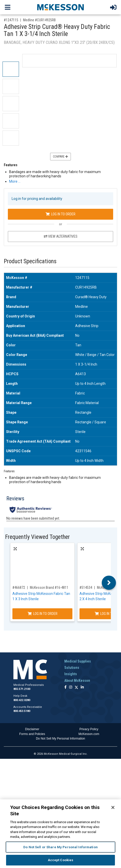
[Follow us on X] (76, 687)
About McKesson (77, 681)
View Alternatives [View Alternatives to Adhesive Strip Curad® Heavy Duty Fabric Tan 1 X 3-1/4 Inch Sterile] (61, 236)
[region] (61, 834)
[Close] (113, 807)
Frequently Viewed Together (37, 537)
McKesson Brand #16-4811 (49, 588)
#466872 (19, 588)
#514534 (86, 588)
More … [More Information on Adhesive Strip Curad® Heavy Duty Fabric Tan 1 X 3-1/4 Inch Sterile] (15, 181)
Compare (61, 157)
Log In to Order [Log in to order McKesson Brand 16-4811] (43, 614)
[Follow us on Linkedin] (82, 687)
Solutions (72, 668)
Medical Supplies (78, 661)
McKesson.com (89, 734)
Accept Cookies (61, 860)
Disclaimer (32, 729)
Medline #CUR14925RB (39, 20)
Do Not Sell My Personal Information (61, 739)
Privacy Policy (89, 729)
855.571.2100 (22, 689)
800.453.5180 (22, 711)
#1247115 (11, 20)
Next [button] (109, 583)
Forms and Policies (32, 734)
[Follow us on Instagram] (71, 687)
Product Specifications (30, 261)
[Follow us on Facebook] (65, 687)
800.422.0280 (22, 700)
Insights (71, 674)
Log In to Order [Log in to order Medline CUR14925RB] (61, 214)
